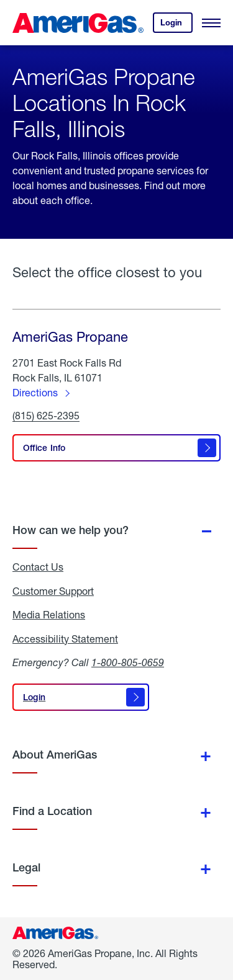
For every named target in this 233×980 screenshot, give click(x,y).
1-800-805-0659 (128, 662)
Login (176, 25)
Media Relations (49, 615)
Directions (35, 392)
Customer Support (53, 591)
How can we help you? (71, 530)
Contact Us (38, 567)
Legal (26, 867)
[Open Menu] (211, 23)
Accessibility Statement (65, 639)
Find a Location (52, 811)
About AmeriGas (55, 755)
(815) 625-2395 (46, 416)
